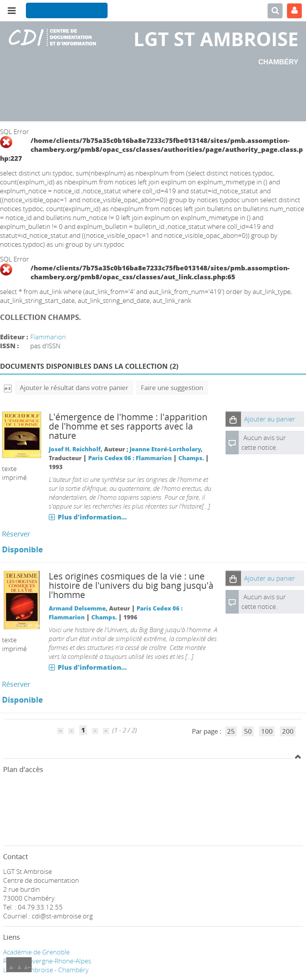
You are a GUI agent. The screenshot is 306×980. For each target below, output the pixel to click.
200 (288, 731)
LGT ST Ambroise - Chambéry (46, 970)
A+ (27, 967)
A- (12, 967)
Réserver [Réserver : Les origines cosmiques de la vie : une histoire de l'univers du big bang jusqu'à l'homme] (16, 684)
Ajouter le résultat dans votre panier (74, 388)
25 (231, 731)
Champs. (191, 458)
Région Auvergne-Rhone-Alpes (47, 961)
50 (248, 731)
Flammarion (48, 337)
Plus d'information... (92, 517)
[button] (233, 419)
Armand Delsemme (77, 608)
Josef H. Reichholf (75, 449)
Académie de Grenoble (36, 952)
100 (267, 731)
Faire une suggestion (172, 388)
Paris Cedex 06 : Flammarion (130, 458)
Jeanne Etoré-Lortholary (165, 449)
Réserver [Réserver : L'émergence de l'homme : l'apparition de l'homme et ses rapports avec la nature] (16, 534)
